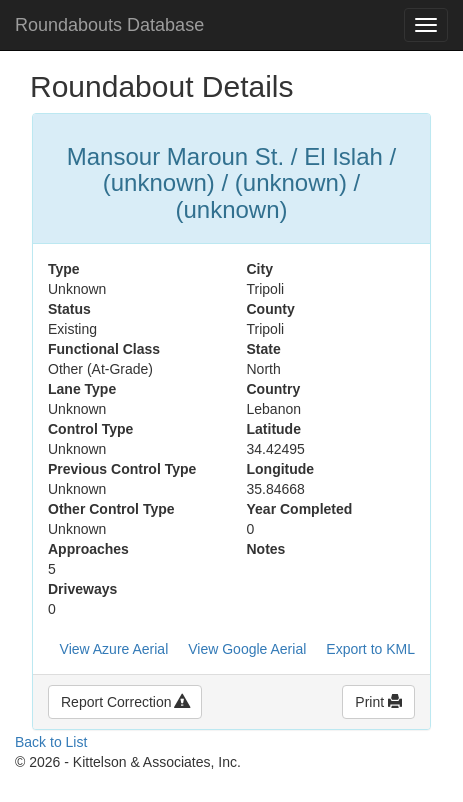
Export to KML (370, 649)
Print (378, 702)
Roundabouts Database (109, 25)
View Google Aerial (247, 649)
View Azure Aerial (114, 649)
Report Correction (125, 702)
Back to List (51, 742)
